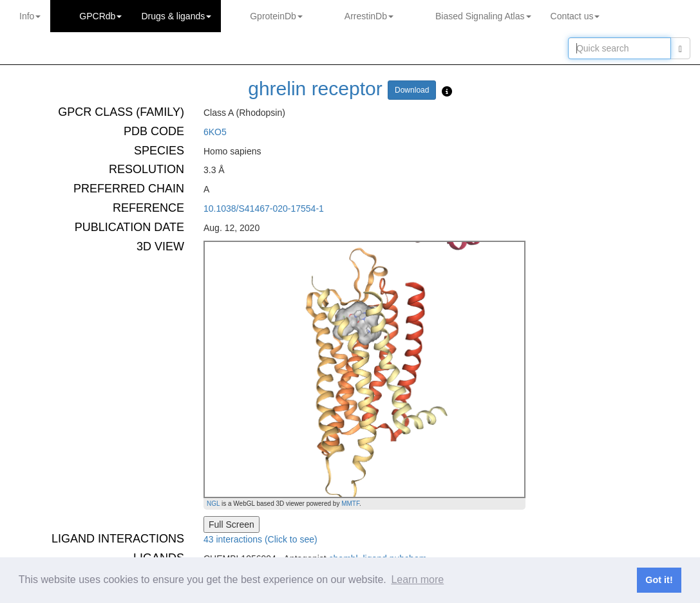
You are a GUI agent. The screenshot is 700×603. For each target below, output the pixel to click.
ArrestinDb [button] (369, 16)
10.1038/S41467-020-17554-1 (264, 209)
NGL (213, 504)
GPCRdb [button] (100, 16)
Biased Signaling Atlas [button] (483, 16)
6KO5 (215, 132)
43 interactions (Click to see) (260, 539)
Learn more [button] (417, 580)
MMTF (350, 504)
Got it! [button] (659, 580)
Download (412, 90)
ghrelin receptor (315, 88)
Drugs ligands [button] (176, 16)
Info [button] (30, 16)
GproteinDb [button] (276, 16)
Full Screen (232, 524)
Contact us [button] (575, 16)
